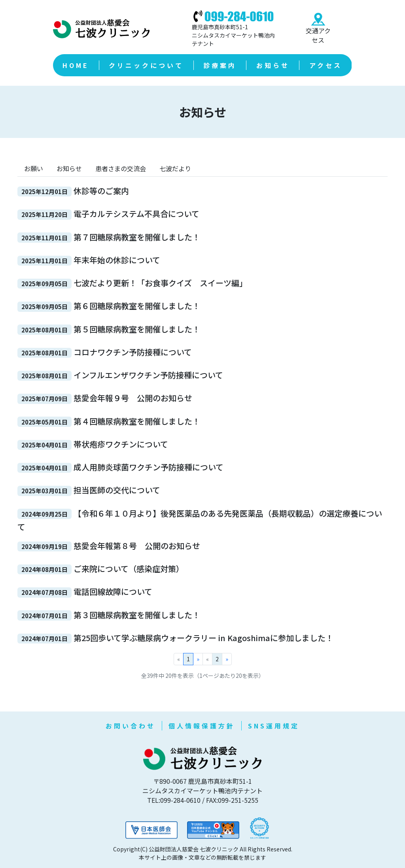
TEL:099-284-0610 (174, 800)
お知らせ (69, 168)
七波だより (175, 168)
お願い (34, 168)
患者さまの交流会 (121, 168)
